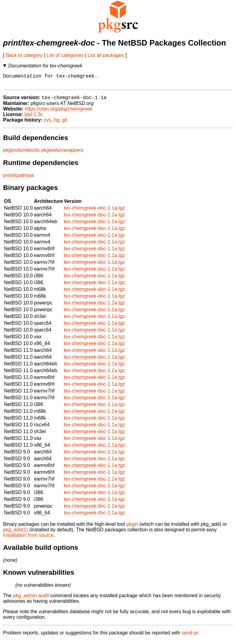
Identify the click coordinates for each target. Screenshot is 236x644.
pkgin (132, 527)
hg (57, 123)
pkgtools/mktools (21, 153)
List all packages (106, 55)
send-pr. (191, 636)
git (65, 123)
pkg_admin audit (31, 599)
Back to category (24, 55)
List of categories (65, 55)
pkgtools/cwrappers (62, 153)
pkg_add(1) (16, 533)
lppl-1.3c (33, 118)
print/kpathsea (19, 179)
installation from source (28, 539)
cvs (48, 123)
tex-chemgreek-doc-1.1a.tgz (94, 211)
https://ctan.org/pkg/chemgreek (59, 112)
